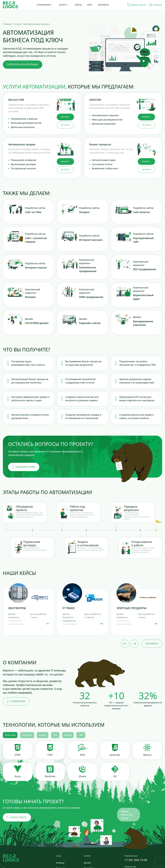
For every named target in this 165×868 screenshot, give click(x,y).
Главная (7, 24)
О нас (58, 856)
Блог (90, 5)
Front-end (10, 735)
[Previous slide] (125, 644)
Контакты (103, 5)
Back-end (27, 735)
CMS (81, 735)
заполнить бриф (24, 467)
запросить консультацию (23, 64)
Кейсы (78, 5)
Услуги (63, 5)
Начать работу (17, 817)
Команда (60, 863)
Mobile (68, 735)
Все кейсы (152, 644)
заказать (65, 117)
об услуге (65, 125)
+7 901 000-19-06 (136, 860)
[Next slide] (135, 644)
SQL (55, 735)
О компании (43, 5)
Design (43, 735)
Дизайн (88, 863)
